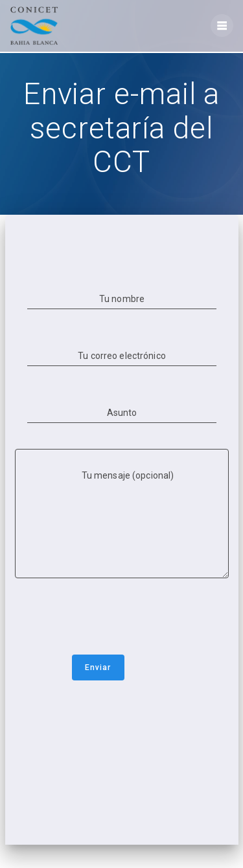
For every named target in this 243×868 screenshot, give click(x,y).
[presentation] (113, 619)
